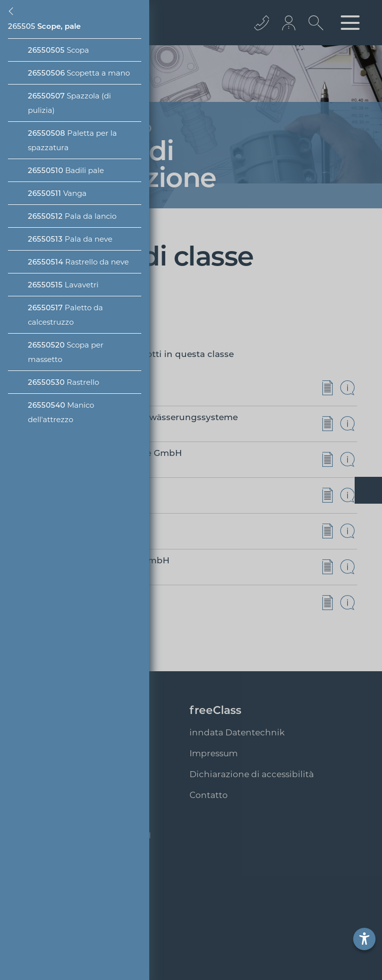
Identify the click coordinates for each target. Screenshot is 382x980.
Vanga (57, 193)
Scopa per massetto (66, 352)
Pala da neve (70, 239)
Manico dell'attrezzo (61, 412)
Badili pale (66, 170)
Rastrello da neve (78, 262)
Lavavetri (63, 285)
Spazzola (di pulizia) (69, 103)
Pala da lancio (72, 216)
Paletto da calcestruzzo (65, 315)
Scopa (58, 50)
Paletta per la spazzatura (72, 140)
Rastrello (63, 382)
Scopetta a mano (79, 73)
